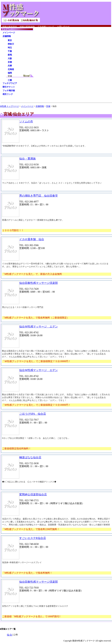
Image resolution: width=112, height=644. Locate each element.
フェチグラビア (10, 83)
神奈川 (11, 44)
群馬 (10, 55)
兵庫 (10, 66)
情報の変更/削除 (27, 27)
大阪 (10, 58)
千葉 (10, 51)
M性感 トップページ (9, 106)
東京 (10, 40)
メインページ (9, 33)
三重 (10, 80)
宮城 (48, 106)
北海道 (11, 69)
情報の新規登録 (10, 27)
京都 (10, 62)
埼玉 (10, 48)
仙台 (10, 635)
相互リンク (8, 94)
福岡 (10, 73)
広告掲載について (46, 27)
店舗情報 (7, 36)
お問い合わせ (63, 27)
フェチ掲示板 (9, 91)
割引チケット (9, 87)
